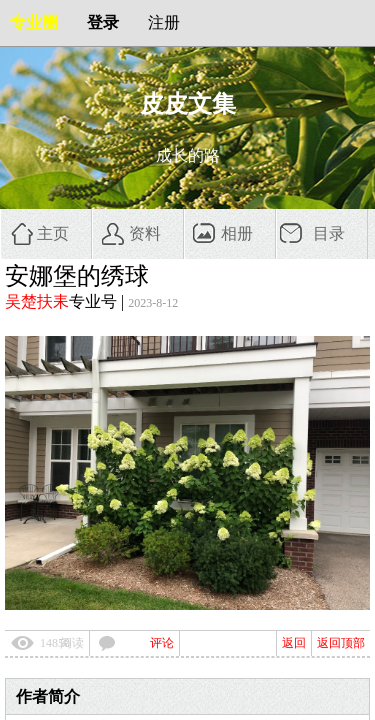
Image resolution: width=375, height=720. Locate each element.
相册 (237, 233)
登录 (103, 22)
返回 (294, 643)
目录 (329, 233)
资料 (145, 233)
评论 (162, 643)
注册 (164, 22)
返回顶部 (341, 643)
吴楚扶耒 (37, 301)
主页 (53, 233)
